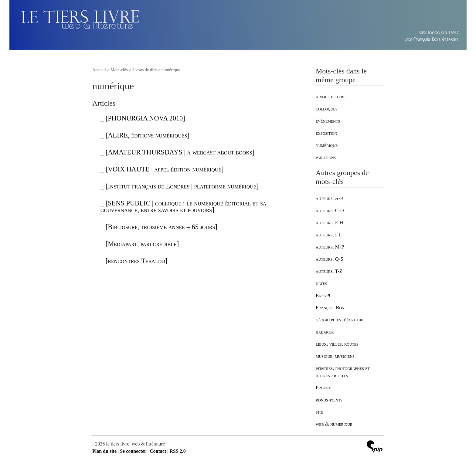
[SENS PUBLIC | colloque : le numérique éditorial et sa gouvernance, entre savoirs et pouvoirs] (184, 207)
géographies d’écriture (340, 320)
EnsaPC (324, 295)
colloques (326, 109)
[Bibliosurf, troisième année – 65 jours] (161, 227)
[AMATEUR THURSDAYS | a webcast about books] (180, 152)
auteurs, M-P (330, 247)
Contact (158, 451)
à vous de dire (331, 97)
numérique (327, 145)
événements (328, 121)
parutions (326, 157)
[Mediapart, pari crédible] (142, 244)
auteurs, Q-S (330, 259)
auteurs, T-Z (329, 271)
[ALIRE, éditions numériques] (148, 135)
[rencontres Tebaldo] (137, 261)
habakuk (325, 332)
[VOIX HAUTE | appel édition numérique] (165, 169)
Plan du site (104, 451)
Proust (323, 388)
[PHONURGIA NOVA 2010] (145, 118)
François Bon (330, 308)
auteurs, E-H (330, 223)
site (320, 412)
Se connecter (133, 451)
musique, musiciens (335, 356)
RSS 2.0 (177, 451)
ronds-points (329, 400)
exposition (326, 133)
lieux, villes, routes (337, 344)
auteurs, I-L (329, 235)
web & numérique (334, 424)
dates (321, 283)
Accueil (99, 70)
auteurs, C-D (330, 210)
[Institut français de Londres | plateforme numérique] (182, 186)
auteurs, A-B (330, 198)
